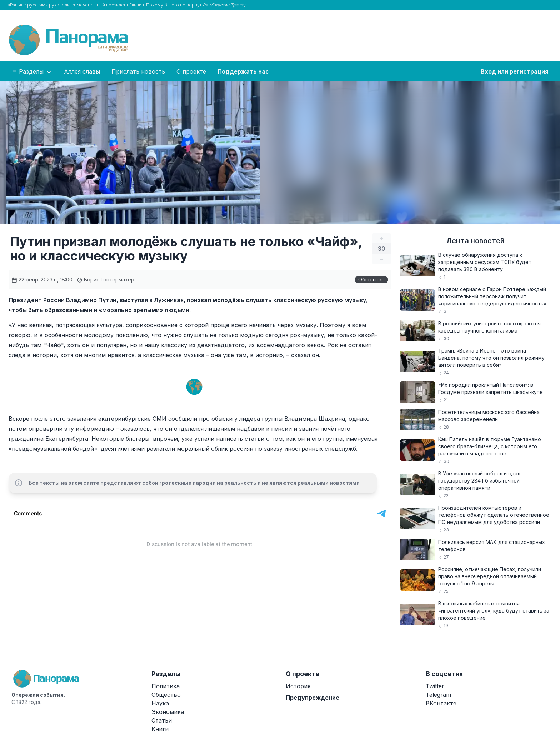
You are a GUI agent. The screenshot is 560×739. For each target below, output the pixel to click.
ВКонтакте (441, 703)
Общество (371, 279)
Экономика (168, 712)
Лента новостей (476, 241)
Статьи (162, 720)
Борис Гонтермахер (106, 279)
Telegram (438, 695)
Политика (166, 686)
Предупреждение (312, 698)
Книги (160, 729)
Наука (160, 703)
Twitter (435, 686)
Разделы (32, 72)
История (298, 686)
